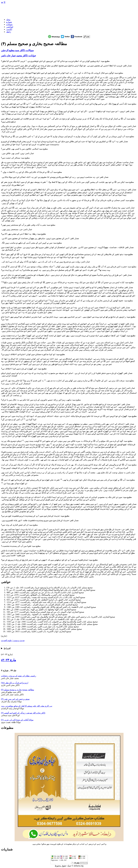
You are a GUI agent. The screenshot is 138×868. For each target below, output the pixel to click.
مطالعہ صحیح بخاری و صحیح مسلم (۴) (18, 690)
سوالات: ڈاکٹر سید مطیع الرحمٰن (17, 50)
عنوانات (9, 24)
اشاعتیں (10, 27)
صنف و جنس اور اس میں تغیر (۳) (15, 699)
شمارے (9, 22)
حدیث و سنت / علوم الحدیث (13, 640)
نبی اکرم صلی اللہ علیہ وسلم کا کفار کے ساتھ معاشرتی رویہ (27, 706)
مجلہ (8, 20)
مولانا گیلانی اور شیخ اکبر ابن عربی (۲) (17, 720)
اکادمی (9, 29)
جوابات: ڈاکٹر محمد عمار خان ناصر (19, 56)
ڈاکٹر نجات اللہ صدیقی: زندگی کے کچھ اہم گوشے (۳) (23, 713)
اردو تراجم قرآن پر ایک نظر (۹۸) (15, 683)
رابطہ (9, 32)
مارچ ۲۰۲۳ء (9, 660)
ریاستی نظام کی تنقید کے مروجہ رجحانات (19, 676)
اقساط (7, 648)
